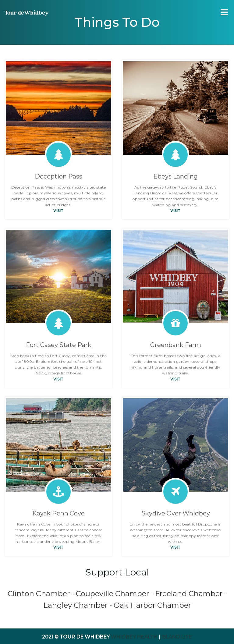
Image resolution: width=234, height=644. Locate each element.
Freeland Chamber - (191, 594)
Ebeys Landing (175, 176)
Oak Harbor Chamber (152, 605)
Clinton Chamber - (42, 594)
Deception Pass (58, 176)
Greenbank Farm (176, 345)
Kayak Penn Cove (58, 513)
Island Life (177, 637)
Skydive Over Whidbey (176, 513)
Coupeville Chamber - (115, 594)
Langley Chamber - (78, 605)
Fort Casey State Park (59, 345)
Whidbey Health (134, 637)
